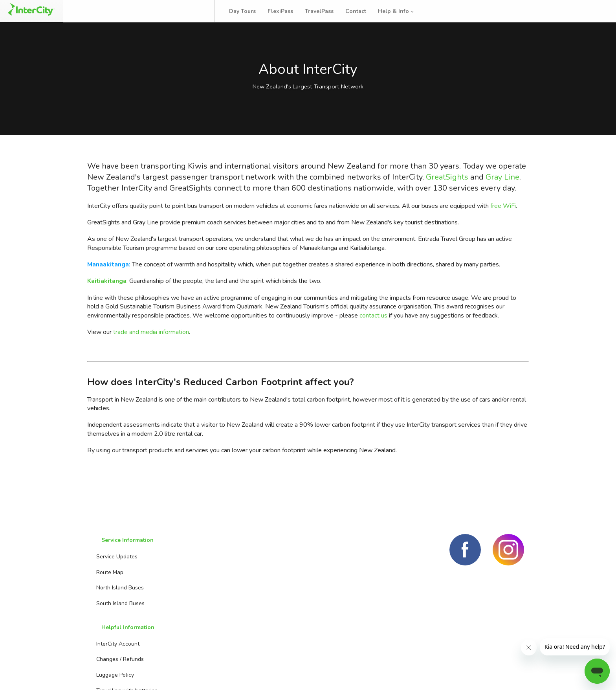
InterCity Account (194, 574)
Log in (594, 11)
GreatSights (447, 201)
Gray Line (502, 201)
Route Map (105, 590)
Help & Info (404, 11)
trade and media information (151, 357)
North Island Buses (116, 605)
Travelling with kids (197, 636)
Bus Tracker (185, 11)
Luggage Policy (191, 605)
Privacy (514, 674)
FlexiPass (288, 11)
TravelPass (327, 11)
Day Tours (250, 11)
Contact (364, 11)
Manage (134, 11)
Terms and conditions (462, 674)
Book (95, 11)
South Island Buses (116, 621)
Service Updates (113, 574)
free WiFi (503, 230)
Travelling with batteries (203, 621)
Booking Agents (273, 574)
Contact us (267, 590)
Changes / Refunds (196, 590)
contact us (373, 340)
